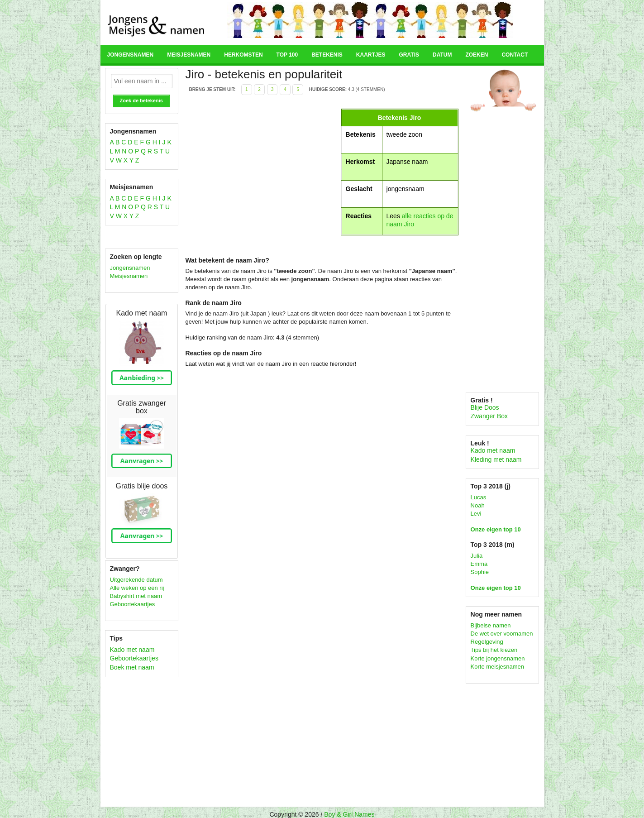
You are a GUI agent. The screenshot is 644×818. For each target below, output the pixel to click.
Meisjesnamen (189, 55)
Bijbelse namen (491, 625)
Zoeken (477, 55)
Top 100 (287, 55)
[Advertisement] (262, 172)
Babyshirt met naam (136, 596)
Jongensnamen (131, 55)
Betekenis (327, 55)
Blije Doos (485, 407)
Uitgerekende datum (136, 580)
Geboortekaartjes (133, 604)
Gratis (409, 55)
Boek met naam (132, 667)
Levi (476, 514)
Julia (477, 556)
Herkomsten (243, 55)
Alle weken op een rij (137, 588)
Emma (479, 564)
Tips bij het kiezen (494, 650)
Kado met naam (132, 650)
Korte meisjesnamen (498, 667)
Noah (478, 505)
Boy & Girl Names (349, 814)
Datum (442, 55)
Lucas (479, 497)
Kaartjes (371, 55)
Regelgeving (487, 642)
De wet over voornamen (502, 634)
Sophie (480, 572)
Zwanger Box (489, 416)
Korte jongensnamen (498, 658)
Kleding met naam (496, 459)
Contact (515, 55)
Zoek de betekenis (141, 100)
